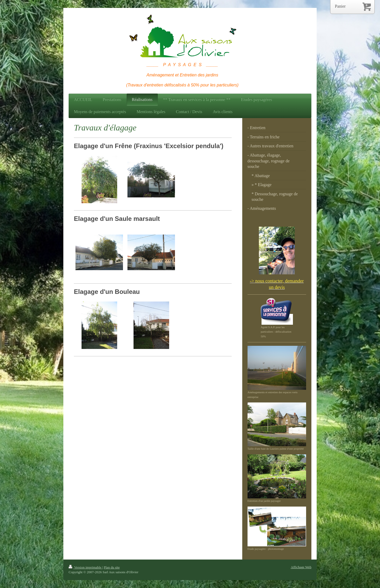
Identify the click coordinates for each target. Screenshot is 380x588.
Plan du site (112, 567)
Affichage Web (301, 567)
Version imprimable (85, 567)
